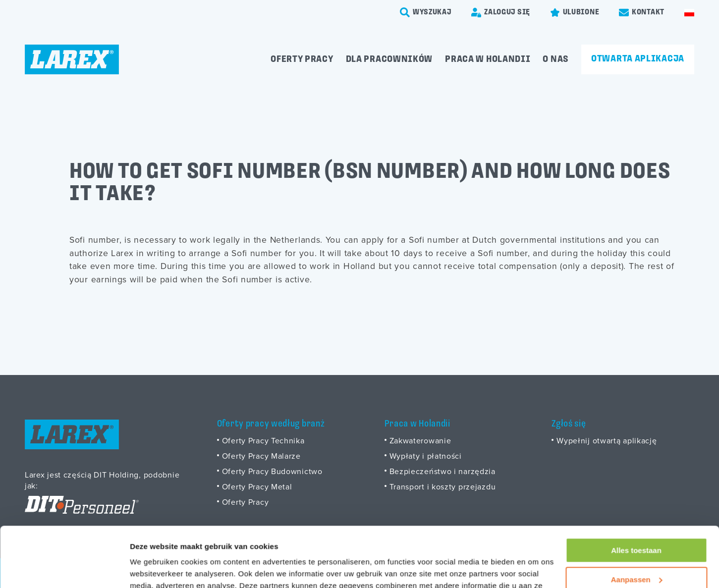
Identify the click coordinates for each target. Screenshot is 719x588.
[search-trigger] (426, 12)
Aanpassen (637, 523)
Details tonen (153, 568)
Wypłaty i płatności (426, 456)
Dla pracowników (389, 59)
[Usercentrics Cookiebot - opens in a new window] (64, 569)
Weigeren (636, 552)
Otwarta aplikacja (638, 59)
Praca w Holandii (488, 59)
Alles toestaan (636, 494)
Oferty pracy (302, 59)
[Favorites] (575, 12)
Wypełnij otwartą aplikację (607, 440)
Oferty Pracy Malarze (261, 456)
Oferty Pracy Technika (263, 440)
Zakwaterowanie (420, 440)
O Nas (556, 59)
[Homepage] (72, 59)
